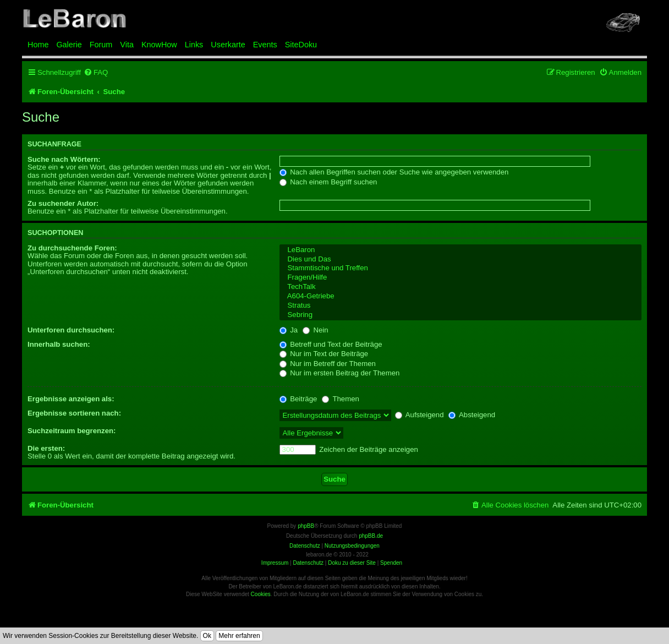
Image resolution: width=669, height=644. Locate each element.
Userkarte (228, 45)
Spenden (391, 563)
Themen (341, 399)
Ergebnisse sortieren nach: (74, 413)
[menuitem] (96, 72)
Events (265, 45)
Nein (316, 330)
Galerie (69, 45)
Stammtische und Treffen (460, 268)
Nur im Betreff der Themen (328, 364)
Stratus (460, 306)
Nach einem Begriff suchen (328, 182)
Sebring (460, 315)
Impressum (275, 563)
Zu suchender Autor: (63, 203)
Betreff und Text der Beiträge (331, 344)
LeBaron (460, 250)
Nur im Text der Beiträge (324, 354)
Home (38, 45)
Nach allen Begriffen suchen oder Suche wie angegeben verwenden (394, 172)
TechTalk (460, 287)
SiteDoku (301, 45)
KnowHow (159, 45)
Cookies (261, 594)
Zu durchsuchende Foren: (72, 248)
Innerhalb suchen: (59, 344)
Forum (101, 45)
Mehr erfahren (239, 636)
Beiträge (298, 399)
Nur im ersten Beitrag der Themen (340, 373)
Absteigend (472, 415)
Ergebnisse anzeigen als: (71, 399)
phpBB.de (371, 536)
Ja (289, 330)
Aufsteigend (420, 415)
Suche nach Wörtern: (64, 159)
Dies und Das (460, 260)
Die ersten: (46, 448)
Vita (127, 45)
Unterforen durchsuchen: (71, 330)
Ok (207, 636)
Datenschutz (308, 563)
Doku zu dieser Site (352, 563)
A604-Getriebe (460, 296)
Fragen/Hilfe (460, 278)
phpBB (306, 526)
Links (194, 45)
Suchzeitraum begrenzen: (72, 431)
